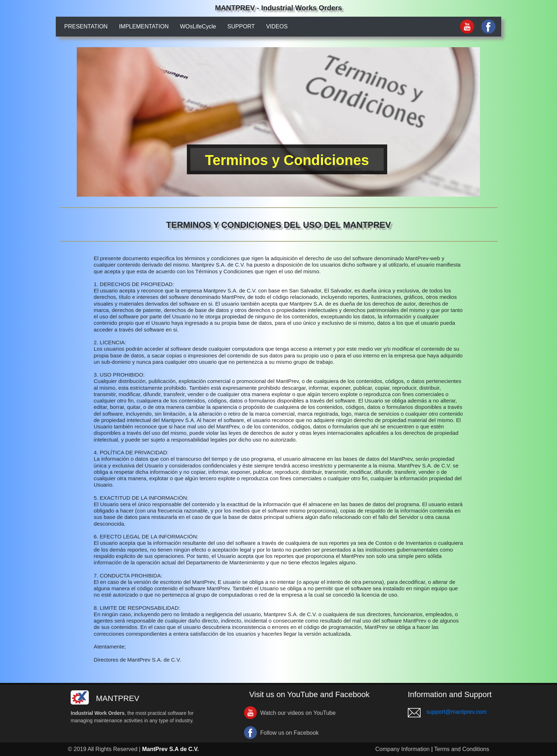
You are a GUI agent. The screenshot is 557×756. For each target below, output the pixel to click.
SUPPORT (241, 26)
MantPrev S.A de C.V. (171, 749)
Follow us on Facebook (290, 733)
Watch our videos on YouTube (298, 713)
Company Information (403, 749)
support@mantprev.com (456, 712)
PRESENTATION (86, 26)
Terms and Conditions (462, 749)
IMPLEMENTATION (144, 26)
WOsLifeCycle (198, 26)
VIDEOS (277, 26)
